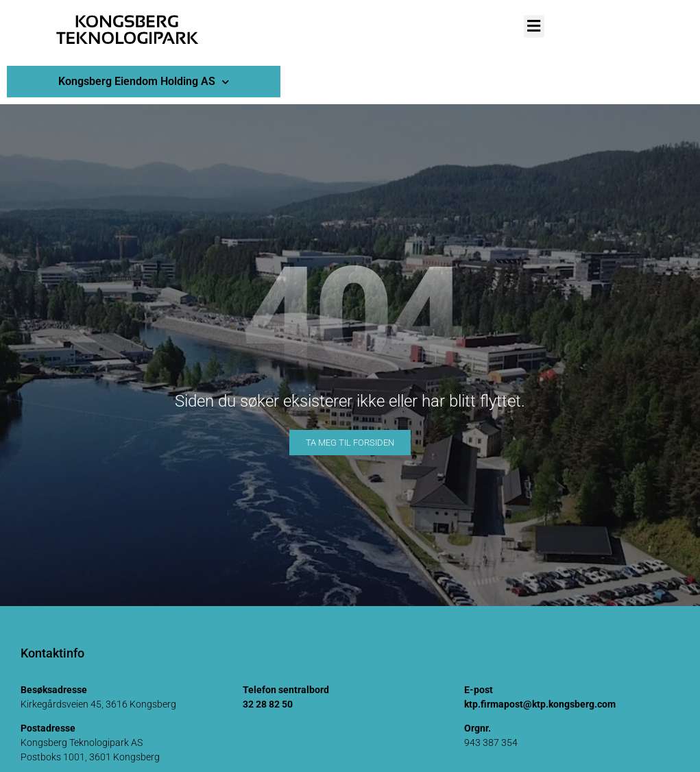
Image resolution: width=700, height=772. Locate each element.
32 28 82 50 (268, 704)
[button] (534, 26)
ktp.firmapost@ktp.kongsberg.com (540, 704)
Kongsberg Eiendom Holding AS (144, 82)
